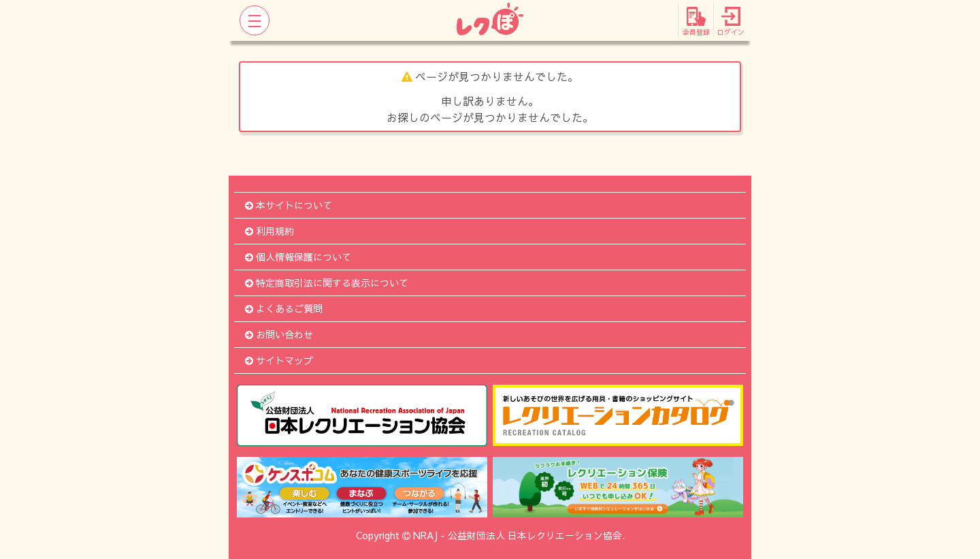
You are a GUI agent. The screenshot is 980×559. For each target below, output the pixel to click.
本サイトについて (289, 205)
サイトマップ (279, 360)
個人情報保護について (298, 257)
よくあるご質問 (284, 308)
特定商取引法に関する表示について (327, 283)
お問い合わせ (279, 334)
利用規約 (269, 231)
